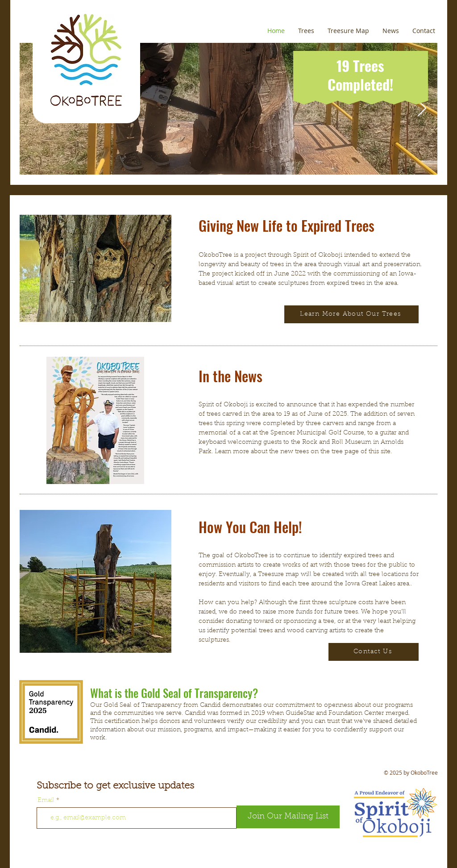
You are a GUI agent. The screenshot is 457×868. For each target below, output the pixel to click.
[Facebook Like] (95, 859)
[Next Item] (422, 109)
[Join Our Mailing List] (288, 817)
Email (46, 801)
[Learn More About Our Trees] (351, 314)
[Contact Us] (374, 652)
